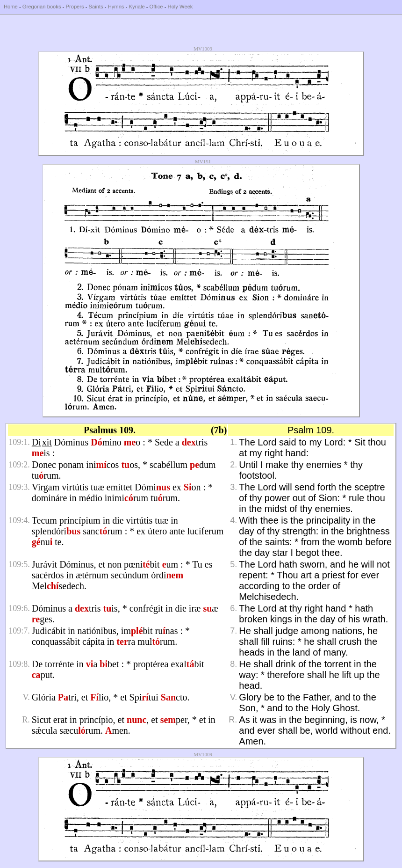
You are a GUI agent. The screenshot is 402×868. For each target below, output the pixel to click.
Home (11, 7)
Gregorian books (42, 7)
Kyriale (136, 7)
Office (156, 7)
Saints (96, 7)
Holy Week (180, 7)
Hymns (116, 7)
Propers (75, 7)
